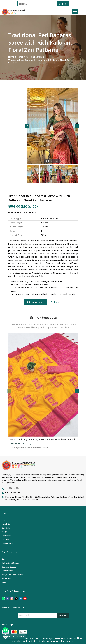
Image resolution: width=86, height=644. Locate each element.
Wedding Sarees (34, 57)
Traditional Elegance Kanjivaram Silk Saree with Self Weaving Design (43, 442)
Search (63, 4)
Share (54, 302)
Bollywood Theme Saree (12, 575)
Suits (4, 582)
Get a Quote (35, 302)
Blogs (4, 532)
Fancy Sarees (7, 571)
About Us (6, 524)
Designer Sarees (9, 567)
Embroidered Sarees (10, 563)
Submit (63, 615)
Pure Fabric (7, 579)
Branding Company (65, 641)
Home (11, 57)
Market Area (7, 543)
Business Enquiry (14, 636)
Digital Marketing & (47, 641)
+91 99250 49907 (13, 488)
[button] (77, 126)
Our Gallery (6, 528)
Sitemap (5, 540)
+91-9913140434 (13, 492)
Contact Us (7, 536)
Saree (20, 57)
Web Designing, (30, 641)
